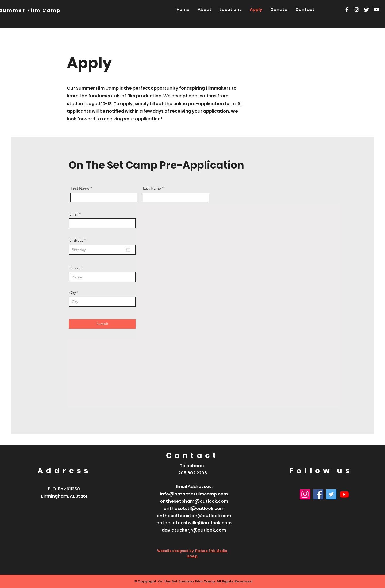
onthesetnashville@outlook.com (194, 523)
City (72, 293)
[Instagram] (357, 10)
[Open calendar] (128, 250)
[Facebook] (347, 10)
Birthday (79, 240)
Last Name (152, 188)
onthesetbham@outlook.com (194, 501)
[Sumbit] (102, 324)
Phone (75, 268)
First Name (80, 188)
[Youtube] (376, 10)
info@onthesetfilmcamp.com (194, 494)
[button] (231, 9)
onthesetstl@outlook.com (194, 508)
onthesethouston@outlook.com (194, 516)
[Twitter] (367, 10)
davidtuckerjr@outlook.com (194, 530)
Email (74, 214)
